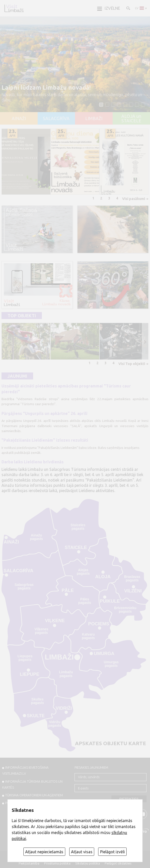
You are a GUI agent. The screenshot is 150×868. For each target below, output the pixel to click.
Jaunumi (17, 376)
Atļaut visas (82, 852)
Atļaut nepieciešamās (44, 852)
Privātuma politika (57, 863)
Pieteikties (129, 799)
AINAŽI (19, 119)
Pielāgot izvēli (112, 852)
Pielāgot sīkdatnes (118, 863)
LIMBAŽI (94, 119)
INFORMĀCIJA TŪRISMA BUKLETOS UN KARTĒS (32, 784)
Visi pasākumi (134, 199)
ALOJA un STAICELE (131, 118)
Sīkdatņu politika (88, 863)
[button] (101, 105)
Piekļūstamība (29, 863)
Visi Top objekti (132, 364)
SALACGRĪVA (56, 119)
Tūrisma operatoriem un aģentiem (34, 795)
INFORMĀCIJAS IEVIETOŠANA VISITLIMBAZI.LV (25, 770)
